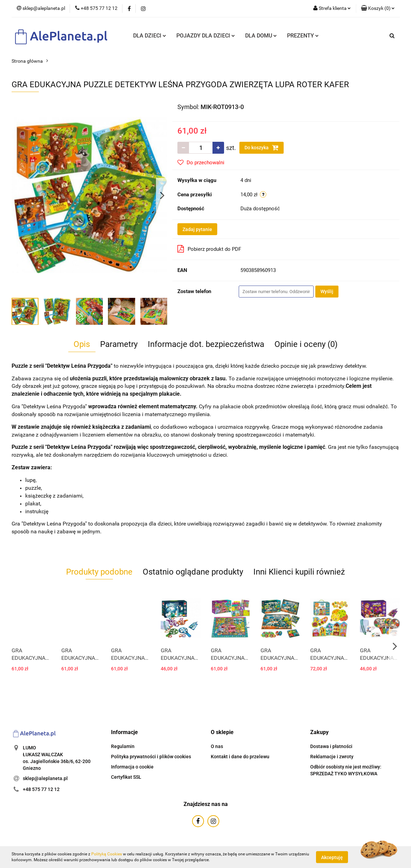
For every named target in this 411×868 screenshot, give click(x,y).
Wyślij (327, 291)
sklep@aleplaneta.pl (45, 778)
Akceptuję (332, 857)
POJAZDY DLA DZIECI (206, 36)
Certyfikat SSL (126, 777)
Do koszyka (262, 148)
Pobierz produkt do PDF (209, 249)
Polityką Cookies (107, 854)
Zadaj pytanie (197, 229)
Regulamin (123, 746)
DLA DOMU (261, 36)
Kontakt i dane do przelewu (240, 757)
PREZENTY (303, 36)
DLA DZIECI (150, 36)
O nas (217, 746)
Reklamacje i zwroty (332, 757)
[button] (378, 9)
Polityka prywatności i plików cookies (151, 757)
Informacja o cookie (132, 767)
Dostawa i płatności (331, 746)
